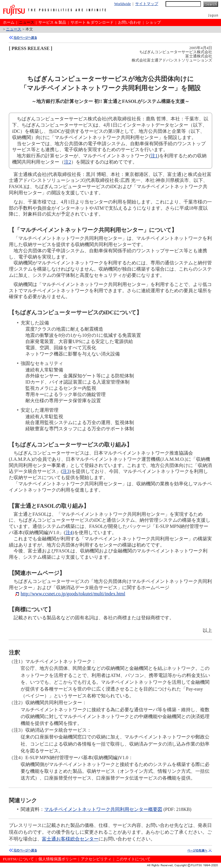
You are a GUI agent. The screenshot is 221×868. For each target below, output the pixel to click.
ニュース (27, 22)
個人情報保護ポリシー (58, 859)
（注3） (17, 730)
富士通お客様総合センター (70, 839)
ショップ (153, 22)
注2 (68, 162)
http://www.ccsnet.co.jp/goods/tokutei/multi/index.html (73, 594)
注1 (154, 156)
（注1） (17, 661)
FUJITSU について (18, 859)
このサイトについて (133, 859)
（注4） (17, 758)
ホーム (9, 22)
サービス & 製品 (52, 22)
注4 (69, 532)
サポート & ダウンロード (92, 22)
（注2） (17, 703)
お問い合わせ (130, 22)
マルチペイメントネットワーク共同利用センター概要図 (103, 809)
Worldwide (123, 4)
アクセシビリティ (96, 859)
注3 (66, 471)
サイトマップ (147, 4)
